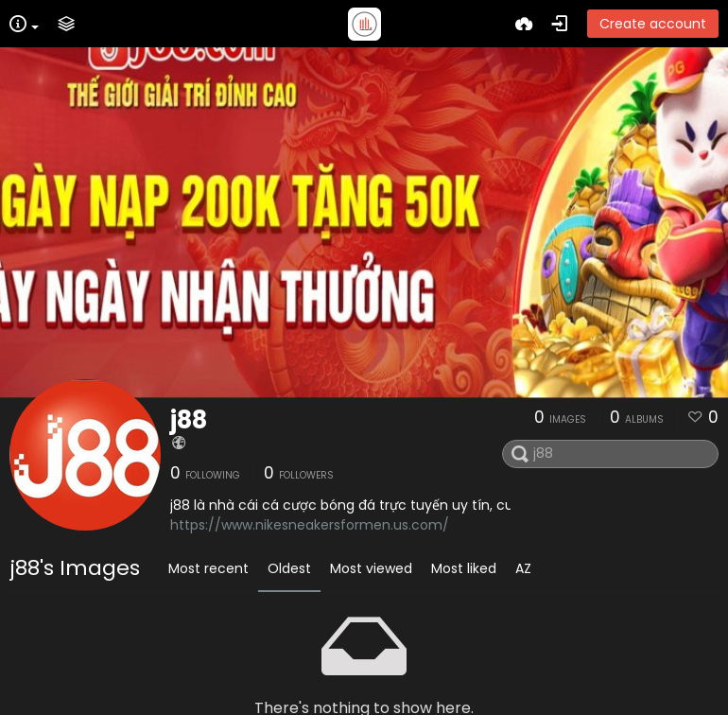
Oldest (289, 568)
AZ (523, 568)
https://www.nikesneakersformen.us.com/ (310, 525)
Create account (653, 24)
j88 (189, 420)
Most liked (464, 568)
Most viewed (371, 568)
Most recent (208, 568)
